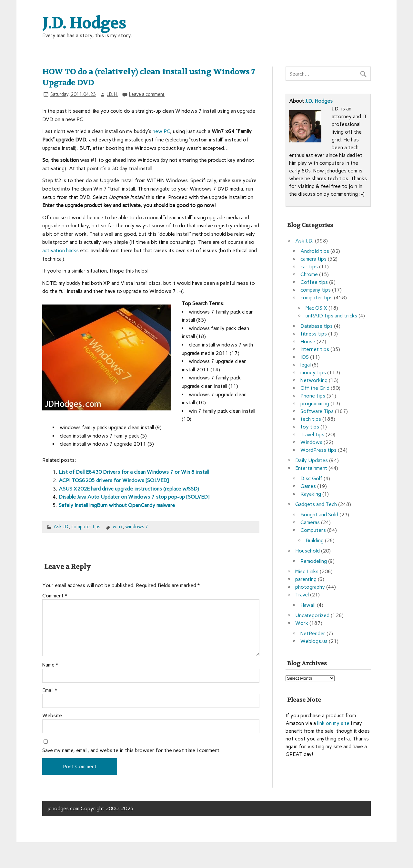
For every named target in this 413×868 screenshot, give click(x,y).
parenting (306, 579)
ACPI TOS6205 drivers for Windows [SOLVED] (114, 480)
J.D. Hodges (319, 101)
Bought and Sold (319, 515)
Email (50, 690)
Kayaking (311, 494)
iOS (305, 357)
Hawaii (308, 605)
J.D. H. (112, 94)
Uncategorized (312, 615)
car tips (309, 267)
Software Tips (317, 411)
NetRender (313, 633)
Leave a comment (147, 94)
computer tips (86, 527)
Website (52, 716)
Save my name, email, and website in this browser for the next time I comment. (131, 750)
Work (302, 623)
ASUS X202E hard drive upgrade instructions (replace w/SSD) (129, 489)
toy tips (310, 427)
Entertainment (311, 468)
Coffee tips (314, 282)
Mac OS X (316, 308)
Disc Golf (311, 478)
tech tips (311, 419)
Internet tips (315, 349)
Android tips (315, 251)
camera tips (313, 259)
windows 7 (137, 527)
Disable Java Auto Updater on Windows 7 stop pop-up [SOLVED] (134, 497)
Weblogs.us (314, 641)
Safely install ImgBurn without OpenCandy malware (117, 505)
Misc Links (307, 571)
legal (306, 365)
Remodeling (314, 561)
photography (310, 587)
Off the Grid (315, 388)
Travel (302, 595)
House (308, 341)
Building (315, 540)
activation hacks (60, 250)
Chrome (309, 274)
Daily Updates (312, 460)
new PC (161, 131)
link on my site (333, 723)
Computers (313, 530)
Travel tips (312, 434)
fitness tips (314, 334)
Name (50, 665)
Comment (55, 596)
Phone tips (313, 396)
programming (315, 403)
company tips (316, 290)
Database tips (317, 326)
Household (307, 551)
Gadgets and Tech (316, 504)
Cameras (310, 522)
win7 (118, 527)
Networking (314, 380)
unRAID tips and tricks (331, 316)
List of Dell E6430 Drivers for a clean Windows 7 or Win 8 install (134, 472)
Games (308, 486)
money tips (313, 372)
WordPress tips (318, 450)
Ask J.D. (61, 527)
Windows (311, 442)
